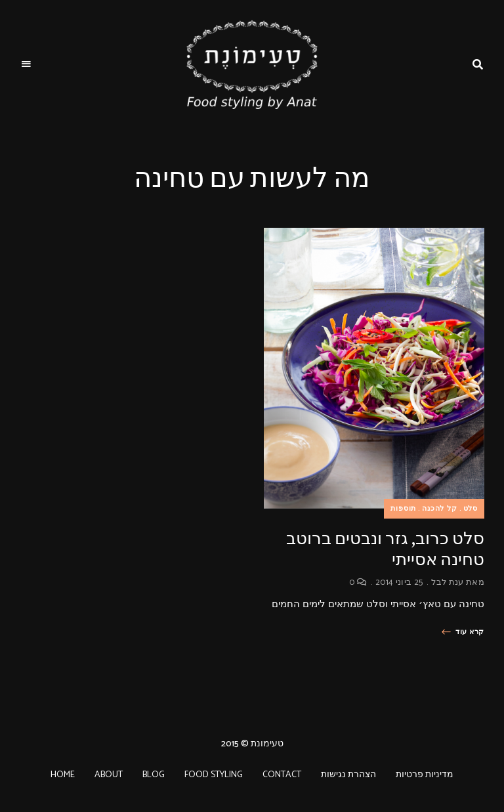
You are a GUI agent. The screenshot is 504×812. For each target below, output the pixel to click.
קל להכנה (440, 509)
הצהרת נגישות (348, 775)
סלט (471, 509)
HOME (63, 775)
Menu (26, 64)
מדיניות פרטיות (425, 775)
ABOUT (109, 775)
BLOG (154, 775)
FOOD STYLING (214, 775)
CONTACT (282, 775)
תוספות (403, 509)
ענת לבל (447, 583)
